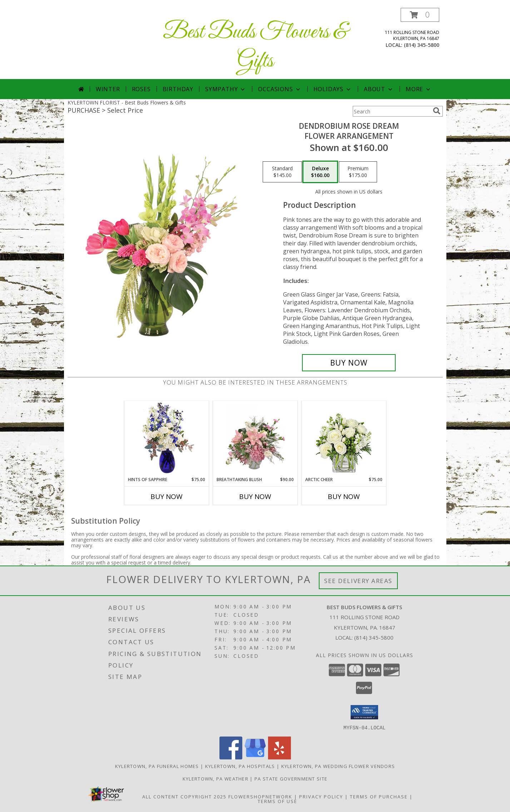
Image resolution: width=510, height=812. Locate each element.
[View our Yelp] (279, 757)
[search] (437, 111)
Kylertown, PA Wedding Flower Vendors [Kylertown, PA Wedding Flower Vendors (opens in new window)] (338, 766)
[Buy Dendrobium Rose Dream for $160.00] (349, 363)
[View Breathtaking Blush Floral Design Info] (255, 439)
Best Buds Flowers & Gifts (255, 47)
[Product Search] (391, 111)
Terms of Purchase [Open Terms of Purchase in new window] (379, 796)
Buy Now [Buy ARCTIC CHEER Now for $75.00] (344, 497)
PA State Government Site (291, 778)
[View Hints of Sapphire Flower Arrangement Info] (166, 439)
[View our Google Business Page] (255, 757)
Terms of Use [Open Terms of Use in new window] (278, 801)
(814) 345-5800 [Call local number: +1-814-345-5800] (422, 45)
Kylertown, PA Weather (216, 778)
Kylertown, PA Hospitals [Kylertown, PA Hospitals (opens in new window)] (240, 766)
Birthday (178, 89)
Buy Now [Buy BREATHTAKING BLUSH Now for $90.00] (255, 497)
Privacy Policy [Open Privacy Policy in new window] (321, 796)
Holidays (333, 89)
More (419, 89)
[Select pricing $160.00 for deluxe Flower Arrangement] (320, 172)
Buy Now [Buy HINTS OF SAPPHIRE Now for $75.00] (167, 497)
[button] (420, 15)
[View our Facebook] (231, 757)
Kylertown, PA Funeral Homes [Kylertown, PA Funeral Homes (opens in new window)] (157, 766)
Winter (108, 89)
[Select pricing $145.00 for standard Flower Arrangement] (282, 172)
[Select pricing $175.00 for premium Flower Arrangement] (358, 172)
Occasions (280, 89)
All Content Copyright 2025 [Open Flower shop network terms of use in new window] (184, 796)
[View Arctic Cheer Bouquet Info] (344, 439)
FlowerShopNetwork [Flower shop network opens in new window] (260, 796)
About (379, 89)
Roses (141, 89)
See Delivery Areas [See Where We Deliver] (358, 581)
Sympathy (226, 89)
